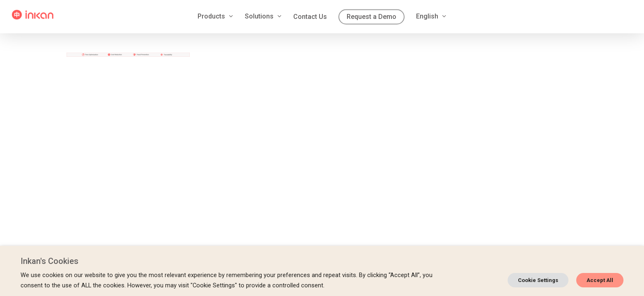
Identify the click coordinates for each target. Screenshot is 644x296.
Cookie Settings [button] (538, 280)
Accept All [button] (600, 280)
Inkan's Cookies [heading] (49, 261)
